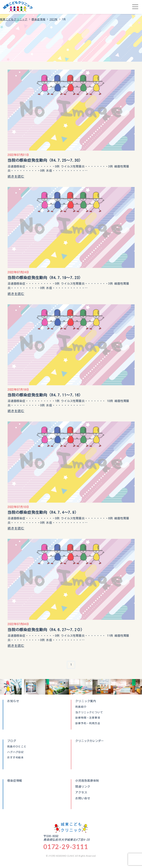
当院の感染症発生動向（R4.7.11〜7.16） (45, 395)
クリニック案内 (86, 701)
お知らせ (13, 701)
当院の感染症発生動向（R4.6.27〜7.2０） (46, 630)
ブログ (12, 741)
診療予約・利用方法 (88, 723)
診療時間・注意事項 (88, 718)
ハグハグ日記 (15, 752)
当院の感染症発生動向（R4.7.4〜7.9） (43, 512)
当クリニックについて (89, 712)
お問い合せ (83, 798)
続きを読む (16, 176)
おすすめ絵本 (15, 758)
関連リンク (83, 787)
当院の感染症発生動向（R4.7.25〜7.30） (45, 160)
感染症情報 (15, 781)
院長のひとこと (17, 747)
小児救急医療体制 (87, 781)
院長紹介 (81, 707)
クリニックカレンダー (89, 741)
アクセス (81, 792)
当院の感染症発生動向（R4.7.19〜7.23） (45, 278)
